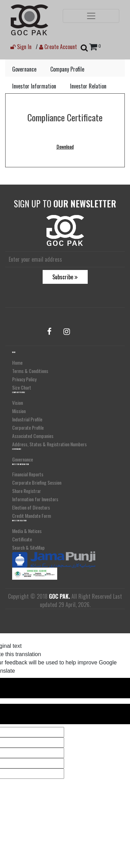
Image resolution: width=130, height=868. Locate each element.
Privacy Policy (24, 379)
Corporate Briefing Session (37, 482)
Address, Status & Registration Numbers (49, 444)
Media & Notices (27, 531)
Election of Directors (31, 507)
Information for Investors (35, 499)
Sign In (21, 47)
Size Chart (22, 387)
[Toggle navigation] (91, 16)
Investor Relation (88, 86)
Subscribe (65, 277)
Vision (18, 403)
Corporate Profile (28, 427)
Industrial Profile (27, 419)
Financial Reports (28, 474)
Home (17, 362)
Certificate (22, 539)
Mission (19, 411)
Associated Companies (33, 436)
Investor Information (34, 86)
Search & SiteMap (28, 547)
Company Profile (67, 69)
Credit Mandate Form (32, 516)
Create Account (58, 47)
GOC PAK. (59, 596)
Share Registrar (27, 491)
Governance (24, 69)
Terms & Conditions (30, 371)
